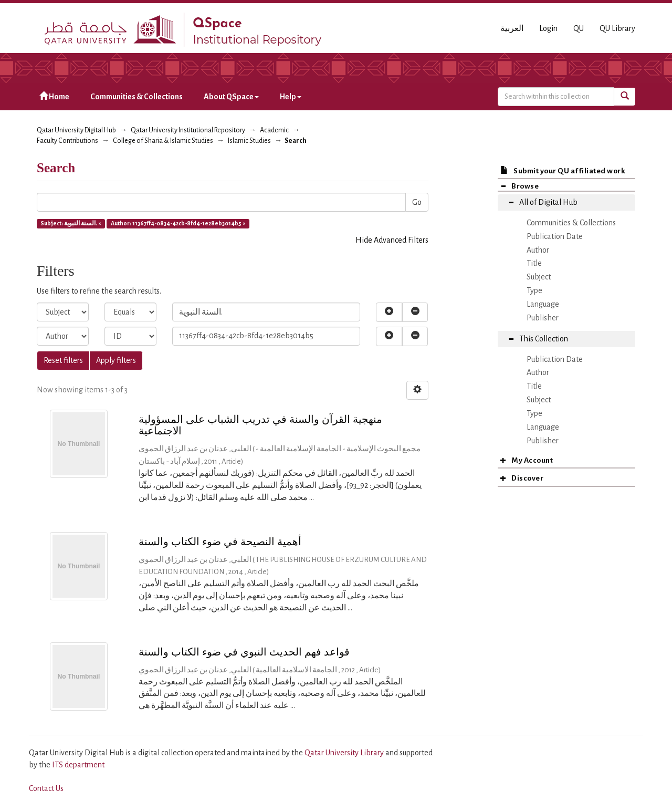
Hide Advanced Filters (392, 240)
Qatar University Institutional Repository (188, 130)
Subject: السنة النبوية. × (71, 223)
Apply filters (116, 360)
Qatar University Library (345, 753)
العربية (512, 28)
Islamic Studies (249, 141)
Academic (274, 130)
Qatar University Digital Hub (76, 130)
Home (54, 96)
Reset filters (63, 360)
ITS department (78, 765)
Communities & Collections (136, 97)
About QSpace (231, 97)
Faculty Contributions (67, 141)
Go (417, 202)
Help (291, 97)
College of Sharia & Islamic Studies (163, 141)
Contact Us (46, 788)
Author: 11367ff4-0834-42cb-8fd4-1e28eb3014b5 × (178, 223)
